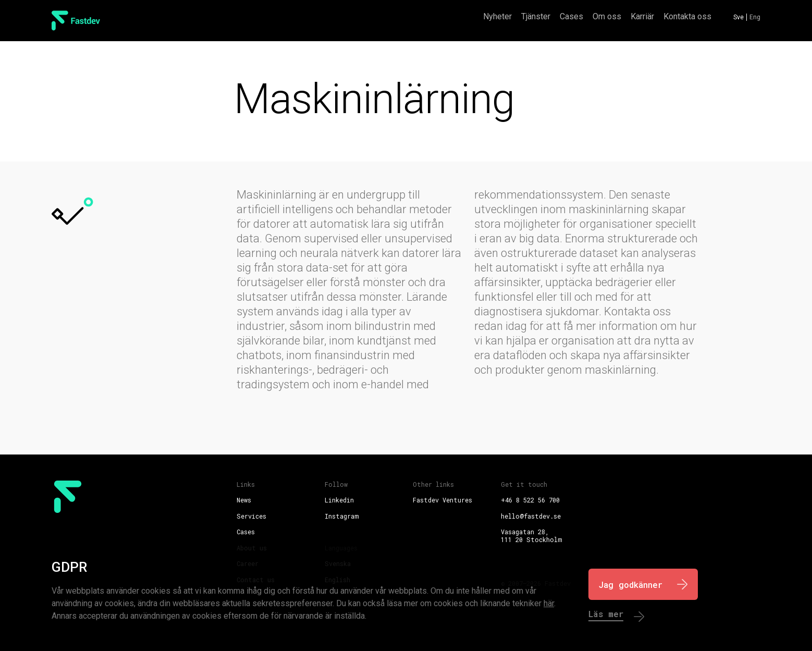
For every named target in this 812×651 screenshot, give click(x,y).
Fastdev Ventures (442, 500)
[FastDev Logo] (76, 21)
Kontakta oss (687, 16)
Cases (571, 16)
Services (251, 516)
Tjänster (536, 16)
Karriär (642, 16)
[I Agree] (643, 584)
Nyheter (497, 16)
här (549, 603)
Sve (739, 17)
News (244, 500)
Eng (755, 17)
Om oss (607, 16)
